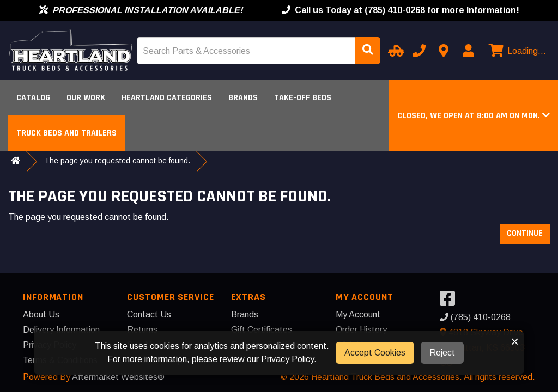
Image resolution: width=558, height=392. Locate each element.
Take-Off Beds (303, 98)
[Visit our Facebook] (450, 302)
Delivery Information (61, 330)
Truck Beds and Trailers (66, 133)
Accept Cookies (375, 353)
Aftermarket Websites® (118, 377)
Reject (442, 353)
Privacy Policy (287, 359)
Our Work (86, 98)
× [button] (515, 341)
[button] (474, 116)
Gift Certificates (262, 330)
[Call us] (419, 51)
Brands (243, 98)
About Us (41, 314)
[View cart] (516, 51)
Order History (361, 330)
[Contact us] (444, 51)
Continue (525, 233)
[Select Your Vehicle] (395, 51)
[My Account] (468, 51)
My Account (358, 314)
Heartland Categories (167, 98)
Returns (142, 330)
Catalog (33, 98)
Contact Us (149, 314)
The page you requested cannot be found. (117, 161)
